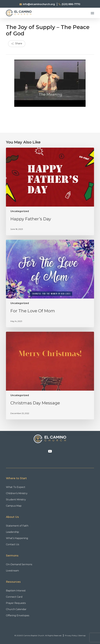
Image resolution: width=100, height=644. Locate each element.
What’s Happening (17, 538)
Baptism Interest (16, 591)
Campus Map (14, 506)
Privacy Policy (71, 635)
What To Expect (16, 487)
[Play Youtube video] (50, 84)
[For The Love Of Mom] (50, 284)
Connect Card (14, 597)
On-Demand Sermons (19, 564)
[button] (92, 13)
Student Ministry (16, 500)
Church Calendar (16, 609)
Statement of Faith (17, 526)
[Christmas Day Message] (50, 376)
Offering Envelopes (18, 615)
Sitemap (82, 635)
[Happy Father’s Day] (50, 191)
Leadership (12, 532)
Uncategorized (20, 211)
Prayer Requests (16, 603)
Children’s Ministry (17, 493)
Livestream (12, 571)
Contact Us (12, 544)
